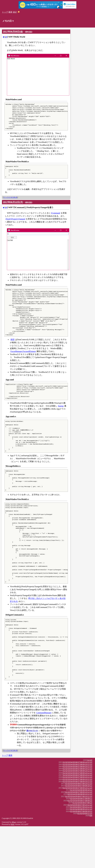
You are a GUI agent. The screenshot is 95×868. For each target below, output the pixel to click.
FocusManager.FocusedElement (23, 363)
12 (91, 802)
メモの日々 (8, 21)
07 (79, 804)
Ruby (13, 866)
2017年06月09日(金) (13, 32)
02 (66, 804)
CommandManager (44, 754)
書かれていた (32, 772)
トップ (5, 12)
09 (83, 804)
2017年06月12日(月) (13, 208)
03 (69, 804)
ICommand (56, 218)
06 (76, 804)
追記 (15, 12)
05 (74, 804)
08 (81, 804)
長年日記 (29, 32)
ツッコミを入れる (10, 203)
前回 (12, 352)
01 (64, 804)
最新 (10, 12)
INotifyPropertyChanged (15, 224)
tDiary (14, 864)
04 (71, 804)
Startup (61, 420)
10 (86, 804)
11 (88, 802)
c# (6, 37)
